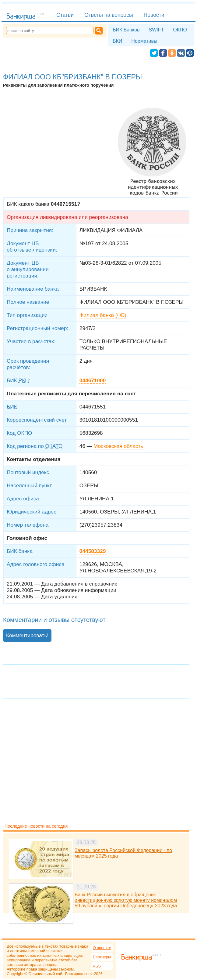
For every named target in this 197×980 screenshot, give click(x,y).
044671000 (93, 380)
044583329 (93, 551)
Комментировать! (27, 635)
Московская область (118, 446)
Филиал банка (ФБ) (103, 315)
